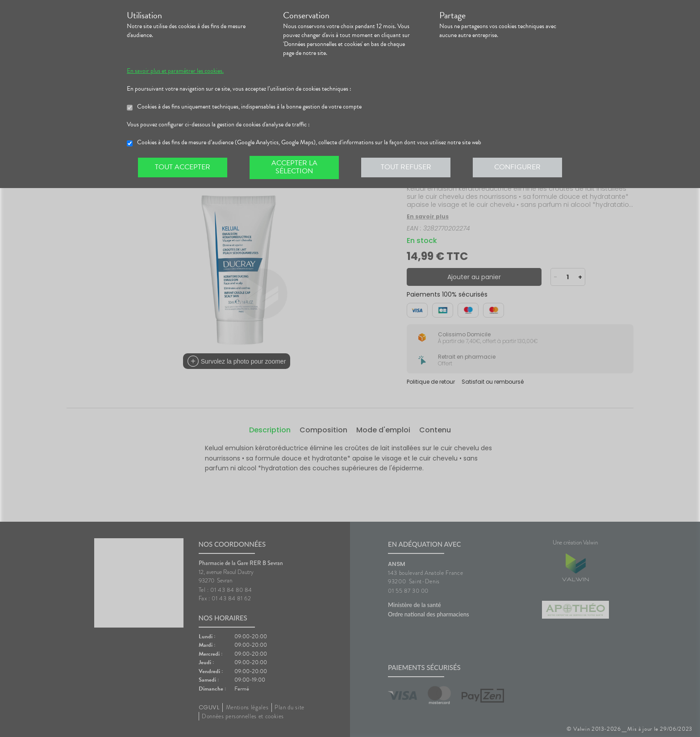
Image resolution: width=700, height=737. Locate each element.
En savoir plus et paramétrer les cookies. (175, 71)
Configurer (517, 167)
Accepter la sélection (294, 167)
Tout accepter (183, 167)
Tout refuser (406, 167)
